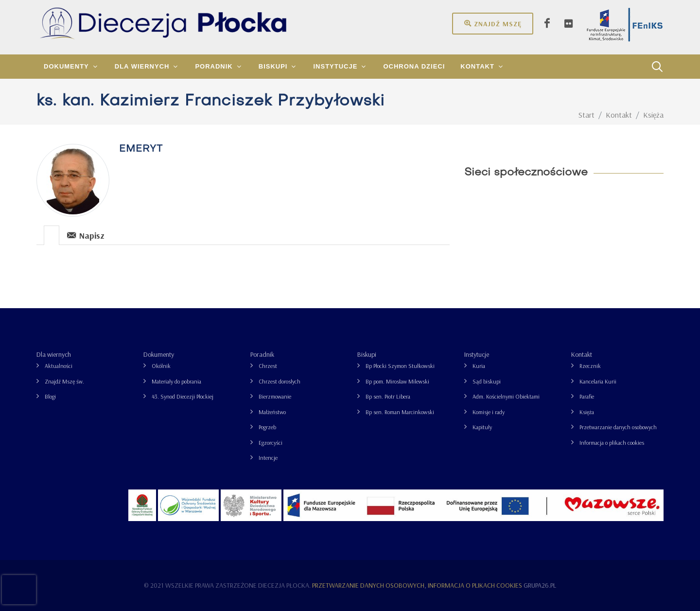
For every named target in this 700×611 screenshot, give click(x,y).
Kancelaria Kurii (598, 381)
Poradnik (262, 354)
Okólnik (161, 366)
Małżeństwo (272, 412)
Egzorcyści (271, 443)
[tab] (52, 235)
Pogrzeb (267, 427)
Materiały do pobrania (176, 381)
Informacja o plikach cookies (612, 443)
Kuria (479, 366)
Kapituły (482, 427)
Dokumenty (159, 354)
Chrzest (268, 366)
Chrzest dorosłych (280, 381)
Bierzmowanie (275, 396)
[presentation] (52, 235)
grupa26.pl (540, 585)
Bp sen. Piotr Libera (388, 396)
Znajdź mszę (493, 23)
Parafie (587, 396)
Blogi (50, 396)
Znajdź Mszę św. (64, 381)
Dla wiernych (54, 354)
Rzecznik (590, 366)
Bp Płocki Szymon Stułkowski (400, 366)
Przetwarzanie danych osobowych (618, 427)
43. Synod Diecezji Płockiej (183, 396)
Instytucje (477, 354)
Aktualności (59, 366)
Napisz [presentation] (86, 235)
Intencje (268, 458)
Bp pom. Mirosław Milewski (397, 381)
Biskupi (367, 354)
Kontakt (582, 354)
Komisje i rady (489, 412)
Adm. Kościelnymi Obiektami (506, 396)
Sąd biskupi (487, 381)
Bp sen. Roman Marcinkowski (400, 412)
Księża (587, 412)
